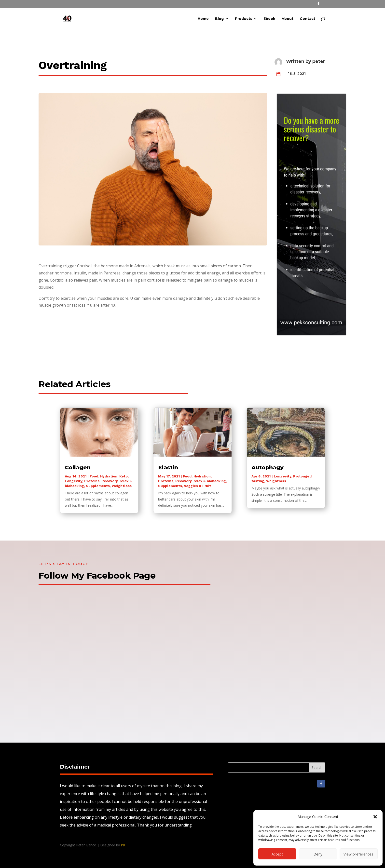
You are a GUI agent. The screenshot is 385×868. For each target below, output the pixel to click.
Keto (124, 476)
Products (244, 20)
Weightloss (122, 486)
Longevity (74, 481)
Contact (308, 20)
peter (319, 61)
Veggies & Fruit (197, 486)
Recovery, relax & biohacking (201, 481)
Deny (318, 854)
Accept (277, 854)
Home (203, 20)
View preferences (358, 854)
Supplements (98, 486)
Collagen (78, 468)
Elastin (168, 468)
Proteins (92, 481)
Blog (219, 20)
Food (94, 476)
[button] (375, 817)
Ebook (269, 20)
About (288, 20)
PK (123, 845)
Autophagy (268, 468)
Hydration (109, 476)
